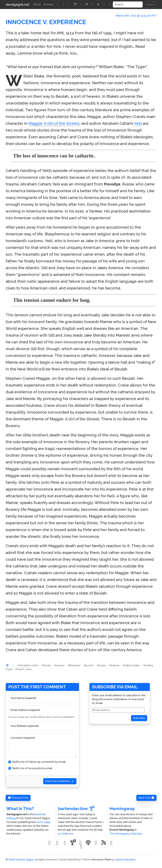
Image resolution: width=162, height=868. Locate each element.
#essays (59, 665)
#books (46, 665)
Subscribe (139, 718)
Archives (48, 4)
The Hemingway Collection (126, 834)
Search (150, 4)
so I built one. (66, 834)
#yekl (9, 669)
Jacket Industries (125, 860)
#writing (148, 665)
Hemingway (122, 809)
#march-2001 (23, 669)
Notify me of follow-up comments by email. (39, 762)
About (37, 4)
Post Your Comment (60, 781)
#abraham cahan (28, 665)
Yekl (138, 123)
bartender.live (76, 809)
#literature (74, 665)
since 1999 (43, 822)
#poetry (89, 665)
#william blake (131, 665)
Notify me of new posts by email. (32, 768)
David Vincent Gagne (21, 860)
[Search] (128, 5)
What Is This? (20, 809)
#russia (101, 665)
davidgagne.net (17, 5)
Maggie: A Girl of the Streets (54, 123)
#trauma (114, 665)
